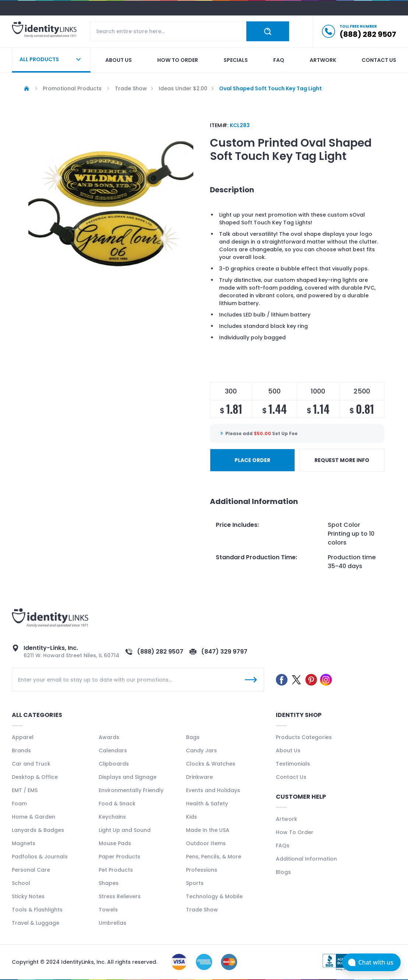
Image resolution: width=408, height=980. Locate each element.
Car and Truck (31, 764)
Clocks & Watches (211, 764)
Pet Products (116, 870)
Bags (193, 737)
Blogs (283, 872)
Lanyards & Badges (38, 830)
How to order (178, 60)
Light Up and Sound (125, 830)
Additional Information (306, 859)
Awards (109, 737)
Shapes (109, 883)
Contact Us (291, 777)
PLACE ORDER (252, 460)
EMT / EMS (25, 790)
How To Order (295, 832)
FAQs (283, 846)
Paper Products (119, 857)
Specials (236, 60)
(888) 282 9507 (160, 652)
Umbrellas (112, 923)
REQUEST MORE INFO (342, 460)
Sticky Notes (28, 896)
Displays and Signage (128, 777)
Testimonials (293, 764)
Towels (108, 910)
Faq (279, 60)
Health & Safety (207, 804)
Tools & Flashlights (37, 910)
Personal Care (31, 870)
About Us (288, 750)
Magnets (24, 843)
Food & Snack (117, 804)
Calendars (113, 750)
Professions (202, 870)
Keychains (112, 817)
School (21, 883)
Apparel (23, 737)
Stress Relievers (120, 896)
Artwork (323, 60)
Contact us (379, 60)
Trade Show (202, 910)
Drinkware (199, 777)
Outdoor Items (206, 843)
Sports (195, 883)
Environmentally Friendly (131, 790)
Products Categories (304, 737)
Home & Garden (34, 817)
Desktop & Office (35, 777)
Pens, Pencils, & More (214, 857)
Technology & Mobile (214, 896)
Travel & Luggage (36, 923)
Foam (19, 804)
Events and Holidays (213, 790)
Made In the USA (208, 830)
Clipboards (114, 764)
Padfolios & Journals (40, 857)
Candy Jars (201, 750)
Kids (191, 817)
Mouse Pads (115, 843)
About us (119, 60)
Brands (21, 750)
